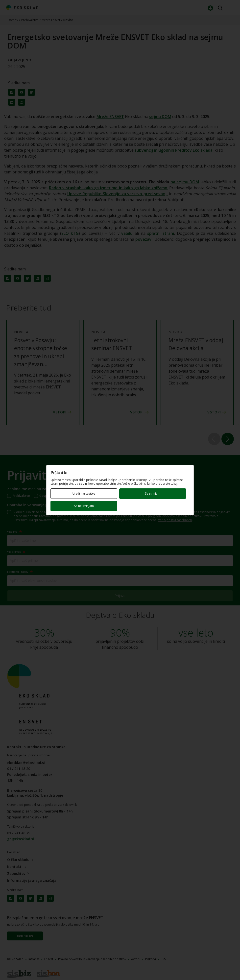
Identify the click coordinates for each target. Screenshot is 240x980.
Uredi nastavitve (84, 493)
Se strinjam (153, 493)
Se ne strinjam (84, 506)
